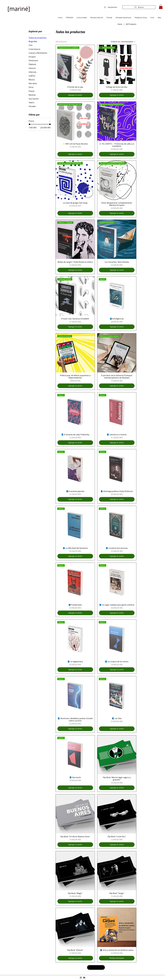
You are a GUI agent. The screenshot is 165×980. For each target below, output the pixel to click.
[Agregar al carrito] (75, 95)
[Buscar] (139, 7)
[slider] (29, 124)
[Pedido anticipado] (117, 958)
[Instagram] (81, 978)
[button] (161, 7)
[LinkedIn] (84, 978)
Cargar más (96, 967)
